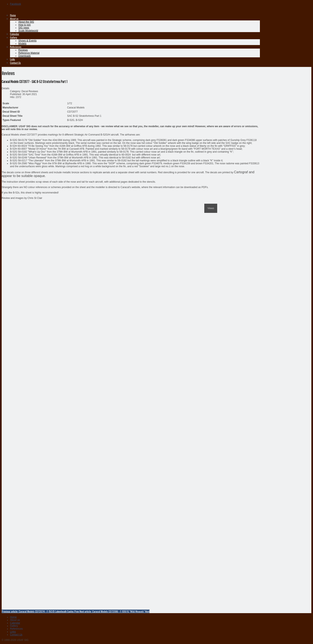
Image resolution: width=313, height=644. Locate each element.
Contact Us (15, 63)
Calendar (15, 34)
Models (22, 44)
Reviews (23, 50)
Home (13, 15)
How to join (24, 25)
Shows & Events (27, 41)
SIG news (24, 28)
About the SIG (26, 22)
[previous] (4, 204)
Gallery (14, 37)
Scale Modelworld (28, 31)
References (16, 47)
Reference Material (29, 53)
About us (14, 19)
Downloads (24, 56)
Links (12, 59)
